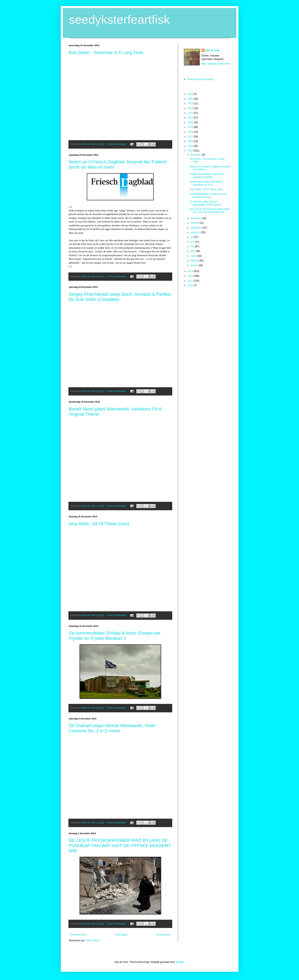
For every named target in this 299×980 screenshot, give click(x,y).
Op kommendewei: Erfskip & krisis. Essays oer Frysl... (208, 195)
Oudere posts (163, 935)
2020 (191, 122)
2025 (191, 99)
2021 (191, 118)
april (193, 251)
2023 (191, 108)
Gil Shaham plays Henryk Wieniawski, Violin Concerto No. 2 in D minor (112, 728)
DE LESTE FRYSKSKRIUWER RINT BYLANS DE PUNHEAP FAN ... (210, 211)
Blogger (180, 962)
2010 (191, 285)
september (196, 228)
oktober (195, 223)
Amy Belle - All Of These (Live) (99, 524)
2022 (191, 113)
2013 (191, 271)
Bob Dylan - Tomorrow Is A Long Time (106, 53)
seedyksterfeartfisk (119, 19)
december (196, 155)
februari (195, 261)
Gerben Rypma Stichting (200, 79)
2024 (191, 103)
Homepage (121, 935)
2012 (191, 276)
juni (193, 242)
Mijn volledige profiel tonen (216, 64)
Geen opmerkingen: (117, 144)
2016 (191, 141)
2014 (191, 151)
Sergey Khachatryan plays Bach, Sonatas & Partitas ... (207, 175)
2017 (191, 137)
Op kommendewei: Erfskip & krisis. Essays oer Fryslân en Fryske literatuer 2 (115, 636)
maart (194, 256)
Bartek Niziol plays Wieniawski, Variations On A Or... (206, 183)
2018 (191, 132)
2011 (191, 281)
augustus (196, 232)
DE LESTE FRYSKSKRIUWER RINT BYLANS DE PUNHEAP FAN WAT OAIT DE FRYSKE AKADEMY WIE (120, 846)
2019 (191, 127)
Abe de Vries (213, 50)
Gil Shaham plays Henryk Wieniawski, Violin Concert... (207, 203)
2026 (191, 94)
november (196, 218)
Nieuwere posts (78, 935)
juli (192, 237)
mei (193, 246)
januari (194, 265)
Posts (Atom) (92, 940)
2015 (191, 146)
